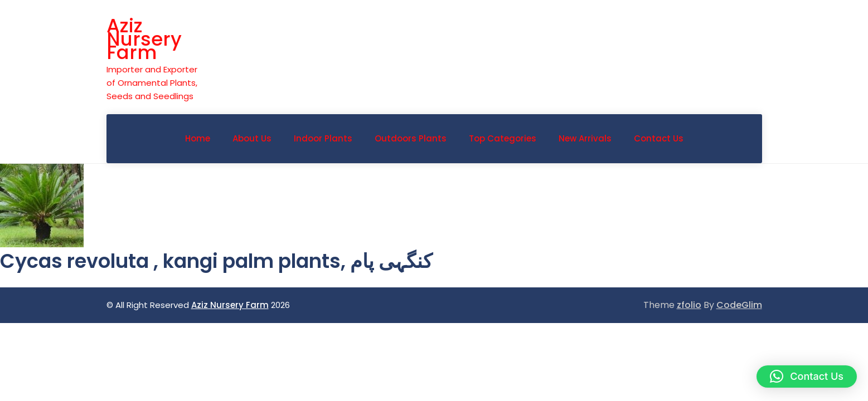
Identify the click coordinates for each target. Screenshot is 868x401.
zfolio (689, 305)
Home (198, 138)
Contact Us (659, 138)
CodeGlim (739, 305)
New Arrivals (585, 138)
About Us (252, 138)
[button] (807, 376)
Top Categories (503, 138)
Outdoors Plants (411, 138)
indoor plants (323, 138)
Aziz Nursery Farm (144, 39)
